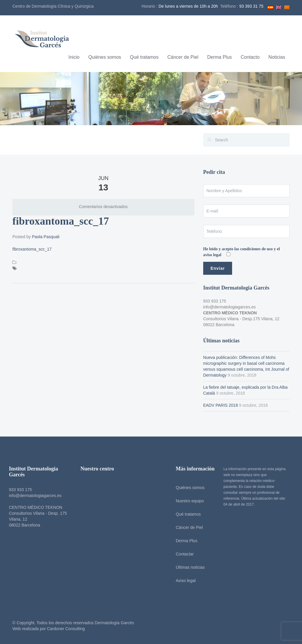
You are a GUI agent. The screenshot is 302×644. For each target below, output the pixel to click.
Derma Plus (219, 57)
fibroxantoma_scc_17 (32, 249)
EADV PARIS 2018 (221, 405)
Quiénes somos (105, 57)
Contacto (250, 57)
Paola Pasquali (46, 237)
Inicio (74, 57)
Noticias (277, 57)
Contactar (183, 554)
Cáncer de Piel (183, 57)
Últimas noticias (188, 567)
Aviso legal (184, 581)
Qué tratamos (144, 57)
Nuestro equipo (188, 501)
